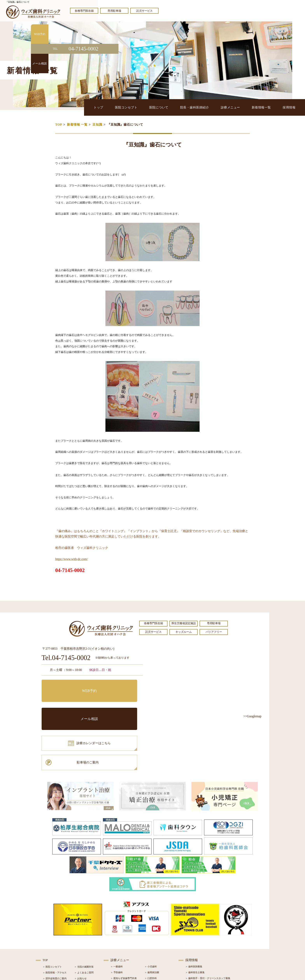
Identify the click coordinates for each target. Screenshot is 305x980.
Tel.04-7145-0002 (66, 658)
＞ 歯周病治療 (152, 917)
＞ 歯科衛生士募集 (195, 917)
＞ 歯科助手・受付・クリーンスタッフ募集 (208, 923)
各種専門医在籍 (84, 11)
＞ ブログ (79, 929)
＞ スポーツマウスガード (124, 947)
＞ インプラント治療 (155, 929)
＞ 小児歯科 (151, 911)
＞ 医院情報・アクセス (55, 917)
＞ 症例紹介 (80, 935)
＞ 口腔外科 (151, 923)
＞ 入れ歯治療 (118, 941)
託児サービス (145, 11)
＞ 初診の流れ (50, 941)
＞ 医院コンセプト (52, 912)
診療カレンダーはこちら (70, 703)
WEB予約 (66, 686)
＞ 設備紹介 (49, 935)
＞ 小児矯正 (151, 941)
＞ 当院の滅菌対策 (84, 912)
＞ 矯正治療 (151, 935)
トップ (113, 107)
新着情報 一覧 (77, 125)
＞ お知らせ (80, 923)
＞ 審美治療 (117, 935)
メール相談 (118, 686)
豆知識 (97, 125)
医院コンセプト (138, 107)
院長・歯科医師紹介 (203, 107)
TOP (59, 125)
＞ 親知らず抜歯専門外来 (124, 923)
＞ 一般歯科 (117, 911)
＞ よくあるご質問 (84, 917)
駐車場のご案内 (118, 703)
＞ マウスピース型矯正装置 (159, 947)
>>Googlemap (252, 716)
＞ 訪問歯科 (151, 952)
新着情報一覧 (265, 107)
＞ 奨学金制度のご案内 (55, 923)
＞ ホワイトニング (120, 929)
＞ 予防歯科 (117, 917)
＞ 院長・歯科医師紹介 (55, 929)
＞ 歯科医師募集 (194, 911)
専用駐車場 (114, 11)
